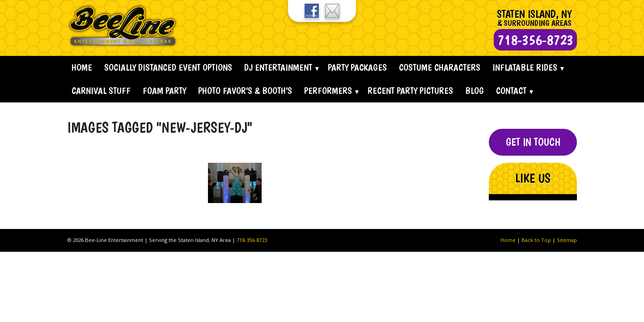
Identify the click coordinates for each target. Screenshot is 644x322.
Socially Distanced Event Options (168, 67)
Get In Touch (533, 142)
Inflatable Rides (525, 67)
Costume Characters (440, 67)
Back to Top (536, 240)
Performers (328, 91)
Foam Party (164, 91)
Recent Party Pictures (410, 91)
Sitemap (567, 240)
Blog (475, 91)
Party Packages (357, 67)
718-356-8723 (252, 240)
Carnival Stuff (101, 91)
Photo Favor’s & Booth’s (245, 91)
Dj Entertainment (278, 67)
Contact (511, 91)
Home (82, 67)
